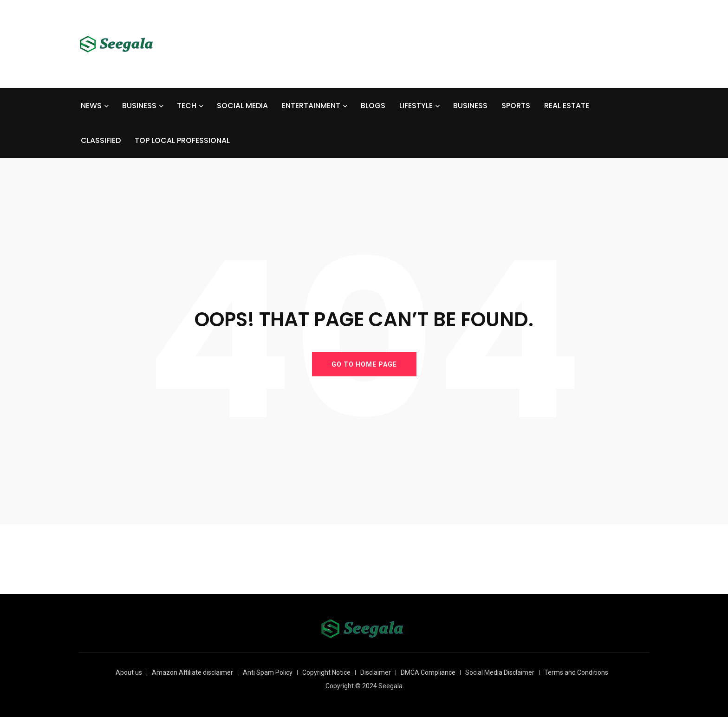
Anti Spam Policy (268, 672)
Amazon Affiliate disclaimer (192, 672)
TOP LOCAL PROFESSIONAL (182, 140)
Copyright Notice (326, 672)
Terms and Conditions (576, 672)
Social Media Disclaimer (500, 672)
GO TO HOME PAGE (364, 364)
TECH (187, 106)
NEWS (91, 106)
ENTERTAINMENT (311, 106)
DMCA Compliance (428, 672)
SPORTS (516, 106)
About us (129, 672)
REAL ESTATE (567, 106)
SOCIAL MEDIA (242, 106)
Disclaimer (376, 672)
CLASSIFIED (101, 140)
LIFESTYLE (416, 106)
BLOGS (373, 106)
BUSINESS (139, 106)
